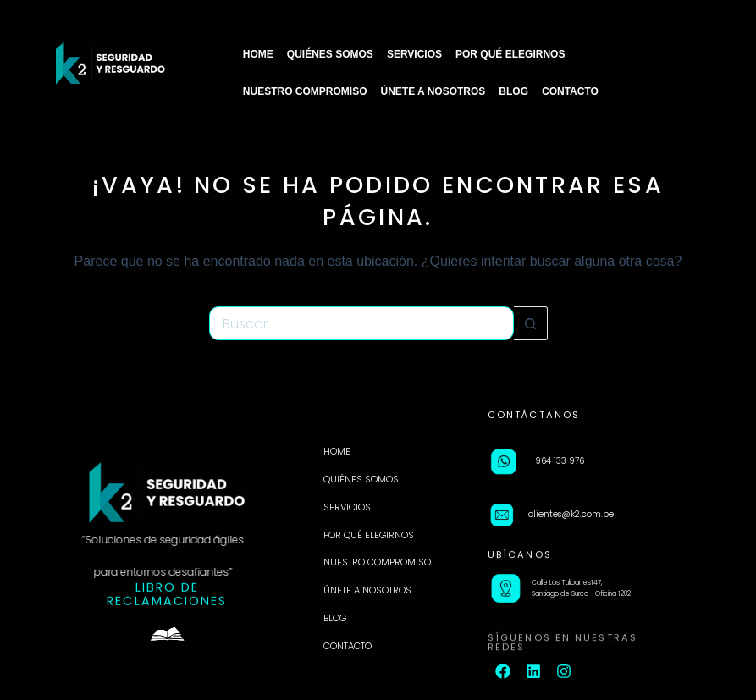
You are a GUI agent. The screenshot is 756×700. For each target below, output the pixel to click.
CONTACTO (570, 91)
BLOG (513, 91)
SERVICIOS (414, 54)
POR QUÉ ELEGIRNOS (510, 54)
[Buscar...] (361, 323)
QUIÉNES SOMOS (330, 54)
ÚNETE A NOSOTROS (433, 91)
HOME (258, 54)
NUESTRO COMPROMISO (305, 91)
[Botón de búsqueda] (531, 323)
